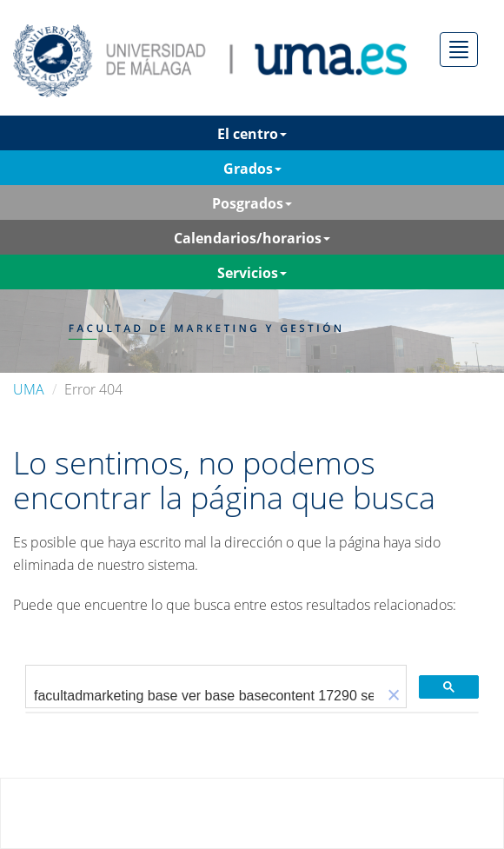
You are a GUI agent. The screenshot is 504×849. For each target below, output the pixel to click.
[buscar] (204, 696)
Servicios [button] (252, 273)
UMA (29, 389)
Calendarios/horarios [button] (252, 238)
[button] (394, 696)
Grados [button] (252, 169)
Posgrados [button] (252, 203)
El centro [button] (252, 134)
